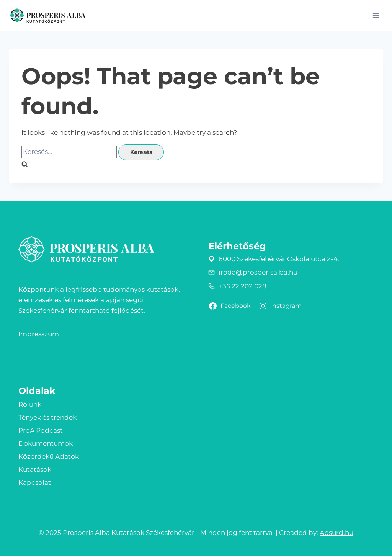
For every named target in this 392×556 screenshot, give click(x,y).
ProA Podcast (41, 430)
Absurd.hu (336, 533)
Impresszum (39, 334)
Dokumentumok (46, 443)
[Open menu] (376, 15)
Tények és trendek (47, 417)
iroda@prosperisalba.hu (258, 272)
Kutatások (35, 469)
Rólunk (30, 404)
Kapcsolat (35, 482)
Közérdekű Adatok (49, 456)
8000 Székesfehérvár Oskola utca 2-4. (279, 259)
